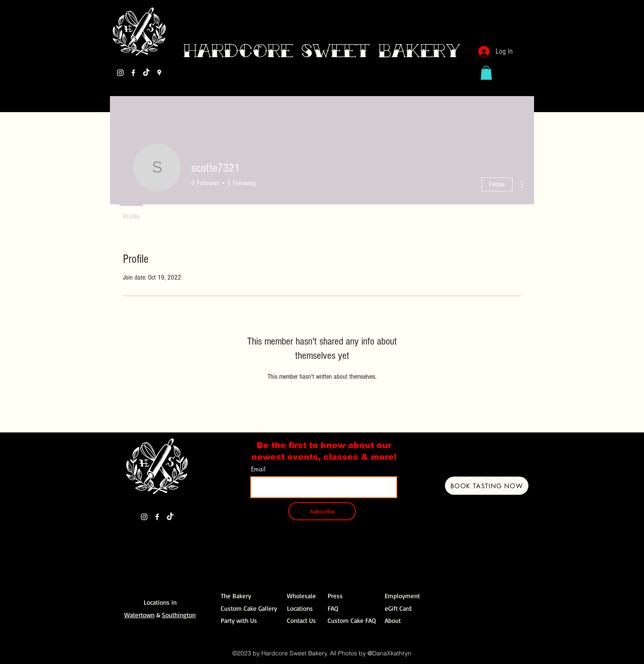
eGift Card (398, 608)
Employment (402, 596)
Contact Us (301, 620)
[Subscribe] (322, 511)
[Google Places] (159, 73)
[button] (486, 73)
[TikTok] (146, 73)
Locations (300, 608)
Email (258, 469)
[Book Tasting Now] (487, 486)
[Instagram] (120, 73)
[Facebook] (133, 73)
